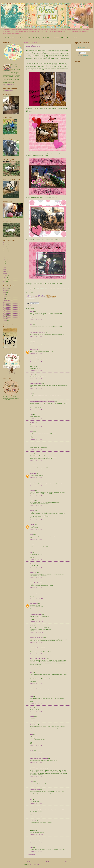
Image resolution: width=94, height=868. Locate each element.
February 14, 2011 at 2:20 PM (36, 668)
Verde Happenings (10, 38)
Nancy (31, 781)
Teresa (31, 750)
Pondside (32, 465)
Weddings (20, 38)
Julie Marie (33, 490)
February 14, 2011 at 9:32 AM (36, 587)
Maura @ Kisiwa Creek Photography (38, 658)
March (5, 267)
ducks (4, 294)
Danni (31, 626)
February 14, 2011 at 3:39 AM (36, 353)
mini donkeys (6, 308)
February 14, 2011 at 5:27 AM (36, 397)
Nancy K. (32, 444)
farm (30, 306)
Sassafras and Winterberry (36, 615)
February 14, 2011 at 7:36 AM (36, 506)
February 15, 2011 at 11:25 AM (36, 834)
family (5, 296)
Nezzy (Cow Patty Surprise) (36, 647)
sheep (4, 317)
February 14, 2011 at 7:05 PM (36, 730)
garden (5, 302)
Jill (31, 544)
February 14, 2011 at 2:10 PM (36, 654)
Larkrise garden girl (34, 582)
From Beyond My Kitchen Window (38, 333)
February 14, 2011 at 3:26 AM (36, 336)
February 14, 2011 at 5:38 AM (36, 410)
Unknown (32, 524)
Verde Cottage (37, 38)
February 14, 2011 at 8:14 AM (36, 559)
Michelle (32, 716)
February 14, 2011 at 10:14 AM (36, 599)
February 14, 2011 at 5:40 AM (36, 418)
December (5, 243)
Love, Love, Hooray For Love (34, 46)
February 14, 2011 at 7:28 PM (36, 746)
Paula (31, 839)
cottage (5, 292)
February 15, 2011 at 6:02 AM (36, 795)
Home (48, 861)
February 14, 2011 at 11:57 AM (36, 621)
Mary (31, 799)
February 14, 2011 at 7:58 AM (36, 530)
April (4, 247)
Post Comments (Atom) (34, 864)
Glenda (32, 534)
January (5, 249)
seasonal (5, 314)
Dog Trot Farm (33, 725)
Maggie (32, 454)
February (5, 269)
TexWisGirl (33, 423)
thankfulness (6, 319)
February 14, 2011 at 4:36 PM (36, 703)
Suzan (31, 767)
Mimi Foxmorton (34, 603)
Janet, (31, 847)
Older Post (68, 861)
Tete (31, 552)
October (5, 255)
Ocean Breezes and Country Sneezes (38, 808)
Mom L (32, 672)
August (5, 259)
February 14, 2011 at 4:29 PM (36, 692)
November (5, 253)
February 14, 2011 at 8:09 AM (36, 539)
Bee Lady (32, 311)
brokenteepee (33, 474)
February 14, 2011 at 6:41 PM (36, 720)
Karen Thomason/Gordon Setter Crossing (39, 759)
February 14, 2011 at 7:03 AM (36, 477)
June (4, 261)
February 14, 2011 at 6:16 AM (36, 439)
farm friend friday (7, 300)
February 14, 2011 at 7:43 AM (36, 520)
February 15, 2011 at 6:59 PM (36, 843)
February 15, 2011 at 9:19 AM (36, 816)
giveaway (5, 304)
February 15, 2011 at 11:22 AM (36, 826)
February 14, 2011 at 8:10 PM (36, 754)
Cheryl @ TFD (33, 572)
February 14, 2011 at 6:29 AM (36, 449)
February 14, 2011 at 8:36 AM (36, 568)
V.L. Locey (32, 358)
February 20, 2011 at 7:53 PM (36, 851)
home (4, 306)
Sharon (32, 697)
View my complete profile (9, 84)
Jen (31, 393)
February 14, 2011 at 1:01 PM (36, 642)
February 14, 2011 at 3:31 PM (36, 683)
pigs (4, 312)
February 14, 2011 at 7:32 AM (36, 496)
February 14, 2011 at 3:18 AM (36, 328)
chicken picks (6, 288)
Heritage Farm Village (35, 790)
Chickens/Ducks (66, 38)
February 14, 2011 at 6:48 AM (36, 469)
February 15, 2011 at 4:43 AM (36, 777)
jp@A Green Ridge (34, 349)
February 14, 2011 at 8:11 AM (36, 548)
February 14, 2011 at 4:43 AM (36, 362)
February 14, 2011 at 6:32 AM (36, 460)
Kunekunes (56, 38)
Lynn (31, 324)
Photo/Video (47, 38)
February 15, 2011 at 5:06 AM (36, 785)
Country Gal (33, 821)
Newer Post (27, 861)
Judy (31, 414)
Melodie (32, 375)
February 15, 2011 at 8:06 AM (36, 803)
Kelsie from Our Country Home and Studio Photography (42, 402)
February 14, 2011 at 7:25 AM (36, 486)
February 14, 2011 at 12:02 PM (36, 633)
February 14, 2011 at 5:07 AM (36, 388)
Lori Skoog (32, 482)
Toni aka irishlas (34, 592)
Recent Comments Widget (8, 91)
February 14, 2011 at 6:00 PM (36, 712)
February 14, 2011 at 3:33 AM (36, 345)
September (5, 245)
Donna (31, 431)
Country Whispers (34, 688)
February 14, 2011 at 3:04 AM (36, 320)
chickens (5, 290)
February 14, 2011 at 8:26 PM (36, 762)
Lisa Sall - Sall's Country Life (36, 637)
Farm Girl (32, 500)
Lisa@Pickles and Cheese (36, 383)
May (4, 263)
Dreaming (32, 510)
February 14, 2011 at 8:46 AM (36, 578)
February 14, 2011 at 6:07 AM (36, 427)
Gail (31, 341)
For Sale (28, 38)
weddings (5, 321)
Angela (32, 735)
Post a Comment (32, 854)
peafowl (5, 310)
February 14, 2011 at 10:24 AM (36, 610)
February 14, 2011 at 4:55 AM (36, 370)
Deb (31, 564)
